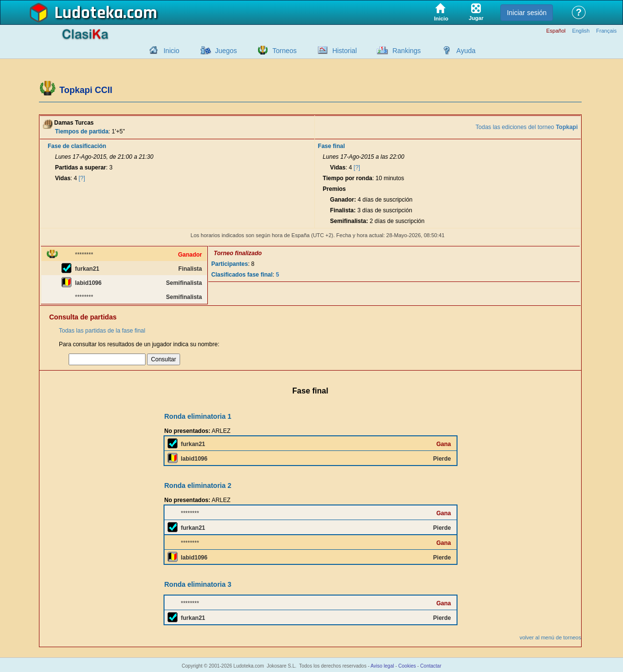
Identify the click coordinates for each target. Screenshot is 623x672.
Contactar (431, 666)
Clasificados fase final (242, 275)
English (581, 31)
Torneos (285, 51)
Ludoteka (89, 13)
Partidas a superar (81, 168)
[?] (82, 178)
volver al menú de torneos (550, 637)
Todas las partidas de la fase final (102, 331)
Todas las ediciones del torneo (527, 127)
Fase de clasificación (77, 146)
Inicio (172, 51)
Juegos (226, 51)
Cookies (407, 666)
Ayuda (466, 51)
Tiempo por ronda (348, 178)
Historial (345, 51)
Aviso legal (382, 666)
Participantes (229, 264)
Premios (334, 189)
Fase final (331, 146)
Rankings (406, 51)
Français (606, 31)
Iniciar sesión (527, 13)
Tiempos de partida (82, 131)
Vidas (63, 178)
